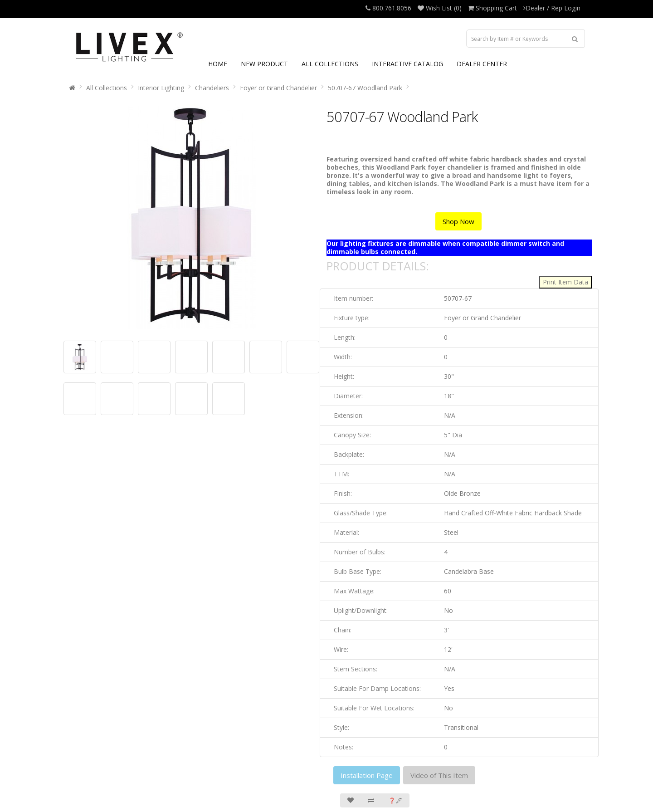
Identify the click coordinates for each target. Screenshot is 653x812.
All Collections (107, 88)
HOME (218, 64)
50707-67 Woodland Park (365, 88)
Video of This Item (439, 775)
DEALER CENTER (482, 64)
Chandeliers (212, 88)
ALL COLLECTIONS (330, 64)
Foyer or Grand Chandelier (278, 88)
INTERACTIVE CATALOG (407, 64)
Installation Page (367, 775)
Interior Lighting (161, 88)
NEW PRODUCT (264, 64)
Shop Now (458, 221)
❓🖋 (395, 800)
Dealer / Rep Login (552, 8)
